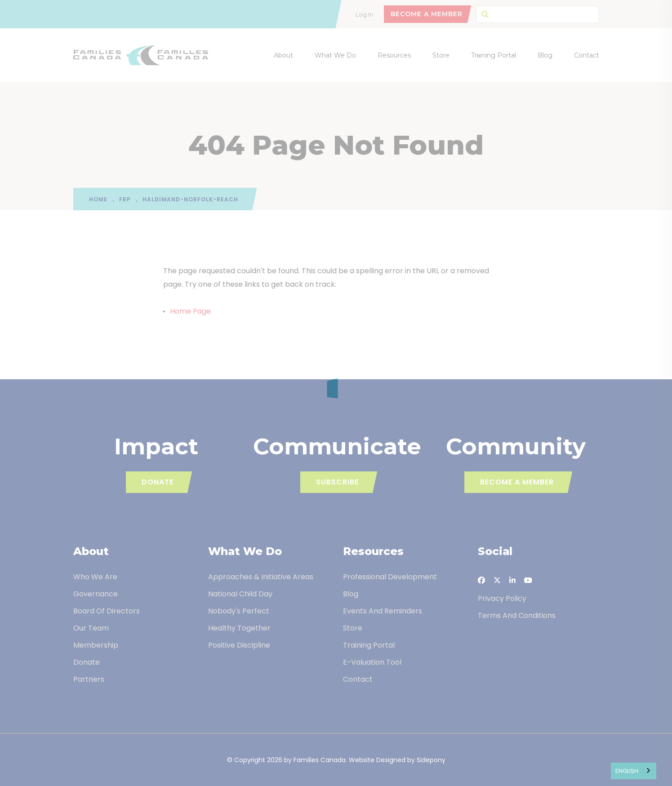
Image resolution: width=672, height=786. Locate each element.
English (627, 771)
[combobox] (634, 771)
